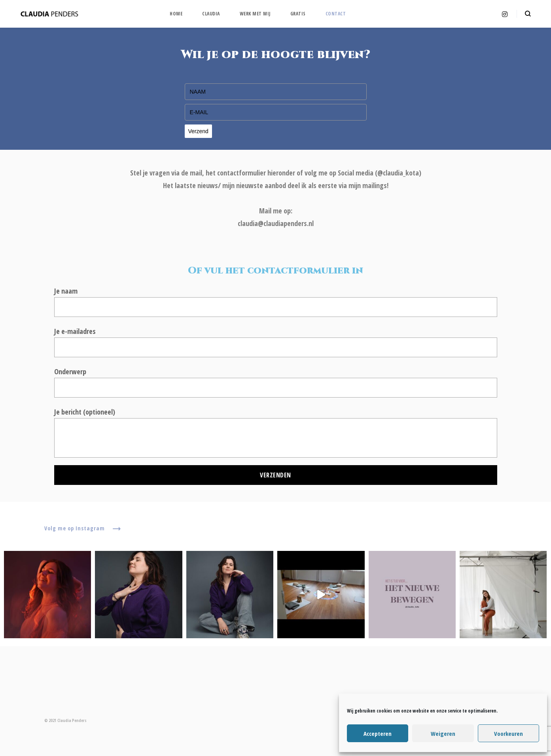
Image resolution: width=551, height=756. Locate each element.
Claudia (211, 14)
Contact (336, 14)
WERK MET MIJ (255, 14)
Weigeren (443, 733)
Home (176, 14)
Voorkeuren (508, 733)
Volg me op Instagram (83, 529)
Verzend (198, 131)
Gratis (298, 14)
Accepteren (378, 733)
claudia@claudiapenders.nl (276, 223)
